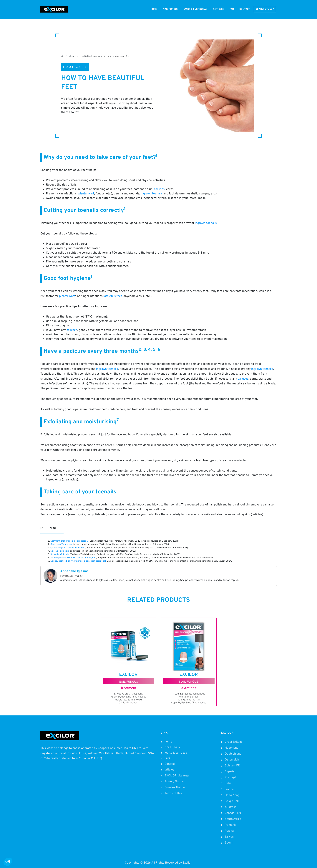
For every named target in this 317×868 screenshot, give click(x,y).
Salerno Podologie (60, 551)
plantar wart (86, 194)
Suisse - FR (232, 766)
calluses (159, 189)
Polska (229, 831)
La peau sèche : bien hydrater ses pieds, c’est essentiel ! (78, 561)
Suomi (229, 843)
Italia (228, 783)
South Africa (233, 819)
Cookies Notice (175, 788)
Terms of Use (173, 793)
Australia (231, 807)
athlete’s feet (113, 296)
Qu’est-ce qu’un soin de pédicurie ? (68, 548)
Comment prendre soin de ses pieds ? (69, 541)
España (230, 772)
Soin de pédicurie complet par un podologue (73, 558)
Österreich (232, 760)
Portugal (230, 778)
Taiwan (229, 837)
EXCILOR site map (177, 776)
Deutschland (233, 754)
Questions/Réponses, (61, 544)
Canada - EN (233, 813)
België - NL (232, 801)
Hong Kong (232, 795)
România (231, 825)
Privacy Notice (174, 782)
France (229, 789)
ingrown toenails (152, 194)
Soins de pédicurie (60, 554)
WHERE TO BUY (265, 9)
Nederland (232, 748)
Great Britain (233, 742)
